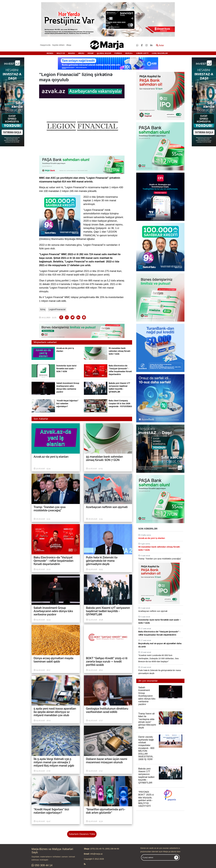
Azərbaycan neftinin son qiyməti (153, 611)
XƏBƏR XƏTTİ (142, 53)
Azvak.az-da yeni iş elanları (152, 538)
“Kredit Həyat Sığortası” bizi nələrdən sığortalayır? (67, 404)
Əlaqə (69, 45)
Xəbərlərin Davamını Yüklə (82, 834)
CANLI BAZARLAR (160, 53)
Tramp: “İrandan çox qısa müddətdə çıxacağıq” (160, 559)
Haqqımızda (45, 45)
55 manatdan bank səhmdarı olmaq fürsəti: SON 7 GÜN (120, 351)
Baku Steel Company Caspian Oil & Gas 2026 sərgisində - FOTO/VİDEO (120, 404)
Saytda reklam (58, 45)
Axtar (160, 45)
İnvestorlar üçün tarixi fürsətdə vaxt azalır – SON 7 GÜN (66, 369)
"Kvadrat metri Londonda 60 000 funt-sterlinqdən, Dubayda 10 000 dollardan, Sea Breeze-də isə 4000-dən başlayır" (158, 658)
